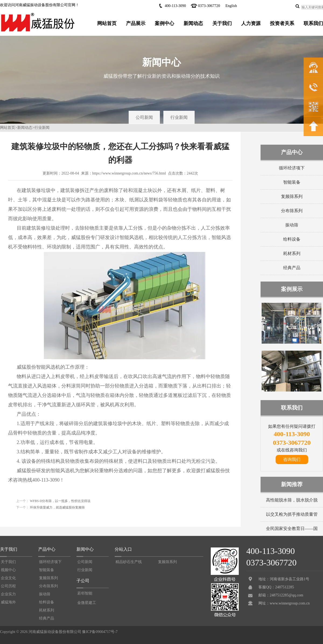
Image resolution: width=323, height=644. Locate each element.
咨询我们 (292, 459)
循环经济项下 (292, 168)
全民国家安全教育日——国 (292, 529)
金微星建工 (87, 603)
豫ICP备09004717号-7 (100, 632)
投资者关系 (282, 23)
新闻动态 (193, 23)
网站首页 (107, 23)
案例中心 (164, 23)
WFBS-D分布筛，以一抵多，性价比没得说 (60, 501)
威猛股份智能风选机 (38, 367)
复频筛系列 (292, 196)
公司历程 (8, 586)
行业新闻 (179, 117)
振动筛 (292, 225)
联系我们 (313, 23)
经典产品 (292, 268)
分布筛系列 (292, 211)
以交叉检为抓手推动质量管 (292, 514)
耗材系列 (292, 253)
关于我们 (222, 23)
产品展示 (136, 23)
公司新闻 (144, 117)
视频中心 (8, 570)
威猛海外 (8, 602)
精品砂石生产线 (129, 562)
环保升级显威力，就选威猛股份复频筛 (57, 507)
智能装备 (292, 182)
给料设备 (292, 239)
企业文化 (8, 578)
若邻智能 (85, 593)
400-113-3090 (175, 6)
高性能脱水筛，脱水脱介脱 (292, 500)
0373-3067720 (209, 6)
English (231, 6)
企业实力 (8, 594)
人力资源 (251, 23)
